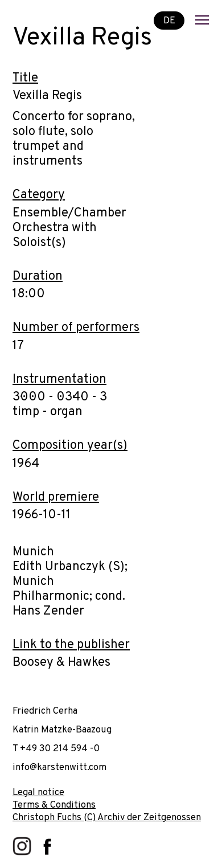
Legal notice (38, 793)
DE (169, 20)
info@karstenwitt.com (59, 767)
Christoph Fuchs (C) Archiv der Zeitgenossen (107, 818)
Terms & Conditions (54, 805)
